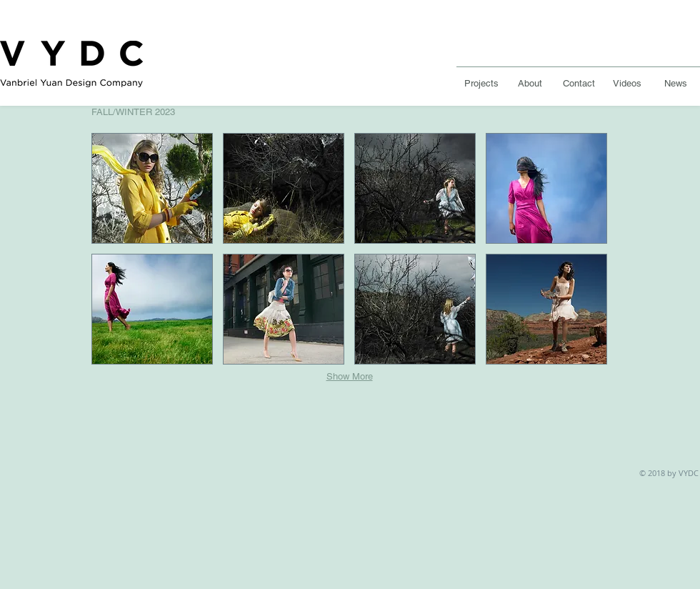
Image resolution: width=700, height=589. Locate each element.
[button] (152, 188)
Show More (350, 376)
